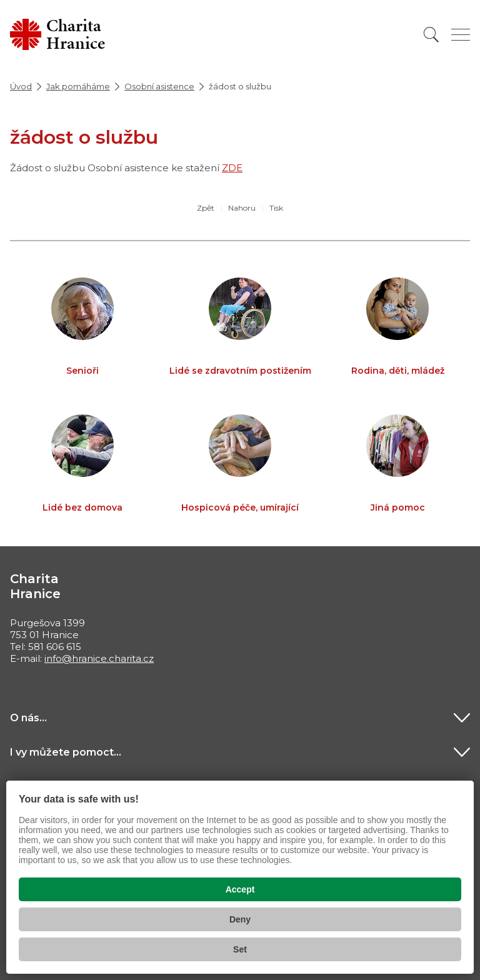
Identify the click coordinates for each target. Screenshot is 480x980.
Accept (240, 889)
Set (240, 949)
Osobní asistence (159, 86)
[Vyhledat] (431, 35)
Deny (240, 919)
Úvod (21, 86)
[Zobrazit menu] (461, 35)
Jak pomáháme (78, 86)
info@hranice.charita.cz (99, 658)
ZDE (232, 168)
